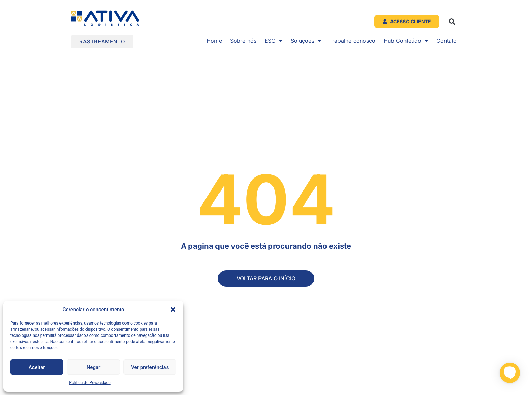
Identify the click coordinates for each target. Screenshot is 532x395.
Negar (94, 367)
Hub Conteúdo (406, 41)
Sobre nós (243, 41)
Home (214, 41)
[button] (173, 310)
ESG (274, 41)
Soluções (306, 41)
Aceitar (37, 367)
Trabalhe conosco (352, 41)
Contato (447, 41)
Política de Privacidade (90, 383)
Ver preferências (150, 367)
